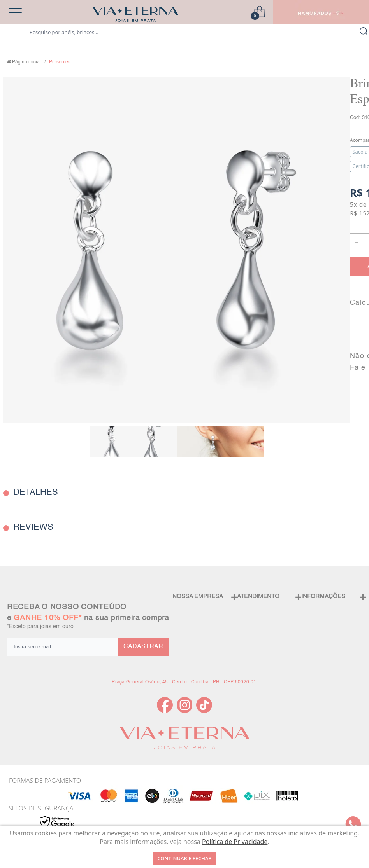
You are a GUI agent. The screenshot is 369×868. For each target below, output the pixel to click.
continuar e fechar (184, 858)
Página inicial (26, 62)
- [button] (357, 242)
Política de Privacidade (235, 842)
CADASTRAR (143, 647)
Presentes (60, 62)
